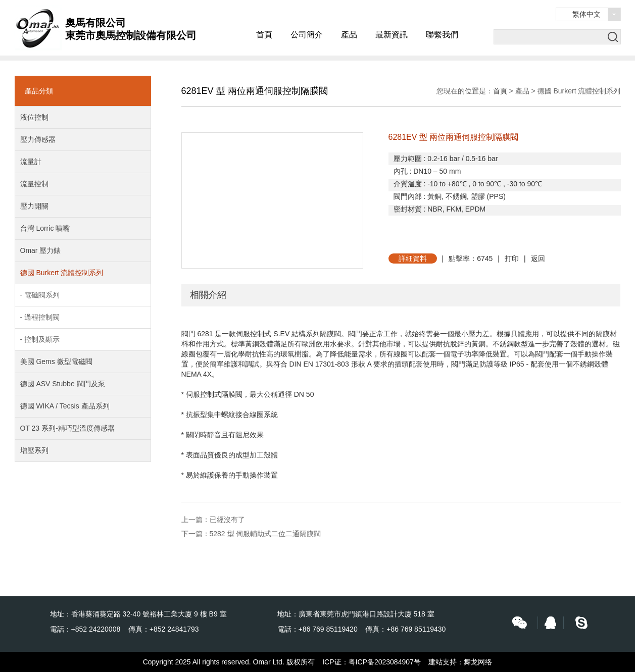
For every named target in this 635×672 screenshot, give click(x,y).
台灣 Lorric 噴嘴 (45, 228)
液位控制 (34, 117)
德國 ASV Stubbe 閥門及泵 (63, 384)
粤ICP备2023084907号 (385, 662)
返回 (538, 259)
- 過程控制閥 (40, 317)
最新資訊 (392, 35)
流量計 (31, 162)
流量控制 (34, 184)
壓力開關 (34, 206)
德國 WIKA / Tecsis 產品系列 (65, 406)
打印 (512, 259)
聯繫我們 (442, 35)
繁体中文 (587, 14)
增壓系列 (34, 450)
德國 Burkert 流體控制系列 (62, 273)
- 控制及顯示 (40, 339)
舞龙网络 (478, 662)
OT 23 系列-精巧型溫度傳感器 (67, 428)
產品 (349, 35)
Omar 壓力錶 (41, 250)
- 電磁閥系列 (40, 295)
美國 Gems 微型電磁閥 (56, 361)
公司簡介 (307, 35)
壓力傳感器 (38, 139)
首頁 (264, 35)
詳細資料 (413, 259)
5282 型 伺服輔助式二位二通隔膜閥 (265, 534)
